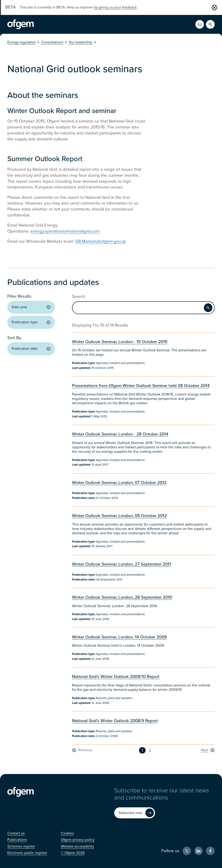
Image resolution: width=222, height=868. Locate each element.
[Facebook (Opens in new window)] (210, 851)
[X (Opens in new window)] (187, 851)
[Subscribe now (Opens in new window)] (135, 813)
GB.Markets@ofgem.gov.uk (101, 241)
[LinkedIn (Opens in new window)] (198, 851)
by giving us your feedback (115, 7)
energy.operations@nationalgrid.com (65, 231)
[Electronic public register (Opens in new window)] (27, 853)
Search (79, 296)
